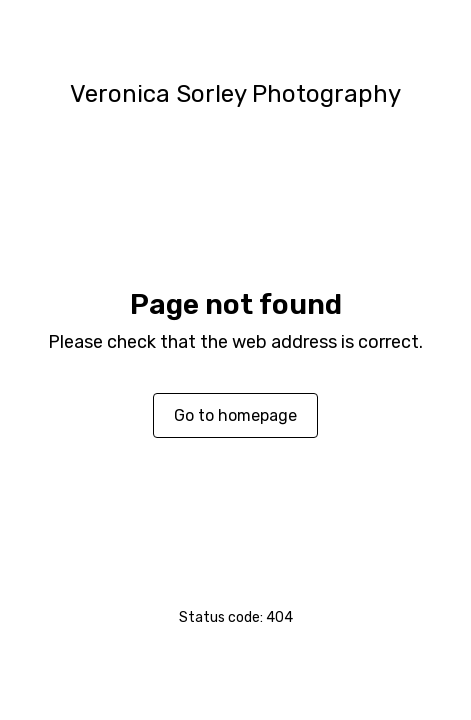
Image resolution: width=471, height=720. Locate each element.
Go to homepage (235, 415)
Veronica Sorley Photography (235, 94)
